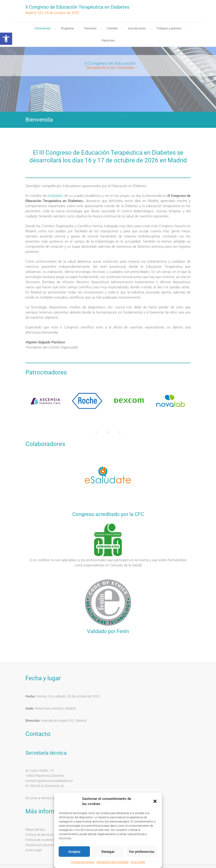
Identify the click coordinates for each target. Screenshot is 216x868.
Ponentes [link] (90, 28)
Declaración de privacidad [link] (112, 862)
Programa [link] (67, 28)
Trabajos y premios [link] (169, 28)
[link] (6, 39)
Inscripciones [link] (137, 28)
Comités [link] (112, 28)
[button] (155, 801)
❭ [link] (203, 81)
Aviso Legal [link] (138, 862)
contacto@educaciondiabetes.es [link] (49, 781)
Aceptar (74, 852)
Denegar (108, 852)
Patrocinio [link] (108, 40)
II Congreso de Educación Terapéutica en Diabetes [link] (77, 7)
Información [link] (43, 28)
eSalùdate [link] (55, 196)
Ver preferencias (142, 852)
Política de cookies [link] (83, 862)
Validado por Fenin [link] (108, 631)
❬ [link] (13, 81)
